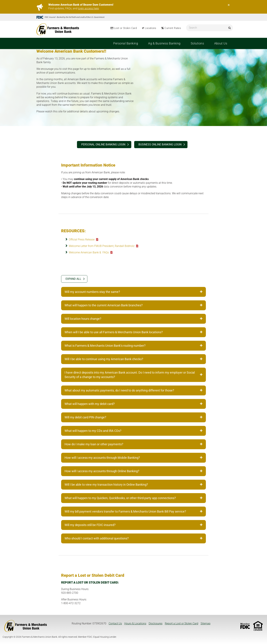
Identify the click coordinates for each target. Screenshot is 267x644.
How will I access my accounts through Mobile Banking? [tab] (133, 458)
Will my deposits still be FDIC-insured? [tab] (133, 525)
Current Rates (173, 28)
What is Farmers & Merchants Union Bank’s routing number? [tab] (133, 346)
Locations (150, 28)
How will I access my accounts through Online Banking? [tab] (133, 471)
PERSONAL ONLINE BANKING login (103, 144)
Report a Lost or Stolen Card (182, 623)
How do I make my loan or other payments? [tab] (133, 444)
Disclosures (156, 623)
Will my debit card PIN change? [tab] (133, 417)
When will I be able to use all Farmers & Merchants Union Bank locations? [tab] (133, 332)
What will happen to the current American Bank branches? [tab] (133, 305)
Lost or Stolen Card (125, 28)
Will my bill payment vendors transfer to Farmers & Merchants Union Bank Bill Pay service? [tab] (133, 511)
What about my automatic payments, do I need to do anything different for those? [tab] (133, 390)
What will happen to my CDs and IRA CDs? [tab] (133, 431)
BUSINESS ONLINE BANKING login (160, 144)
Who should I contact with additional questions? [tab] (133, 538)
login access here (88, 8)
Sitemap (206, 623)
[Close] (229, 5)
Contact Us (115, 623)
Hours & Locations (135, 623)
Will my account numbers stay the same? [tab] (133, 292)
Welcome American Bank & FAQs (89, 252)
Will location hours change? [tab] (133, 319)
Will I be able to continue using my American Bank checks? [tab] (133, 359)
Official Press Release (82, 239)
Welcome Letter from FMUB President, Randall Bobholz (102, 246)
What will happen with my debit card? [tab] (133, 404)
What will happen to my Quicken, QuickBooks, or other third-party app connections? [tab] (133, 498)
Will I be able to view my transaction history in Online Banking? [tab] (133, 485)
